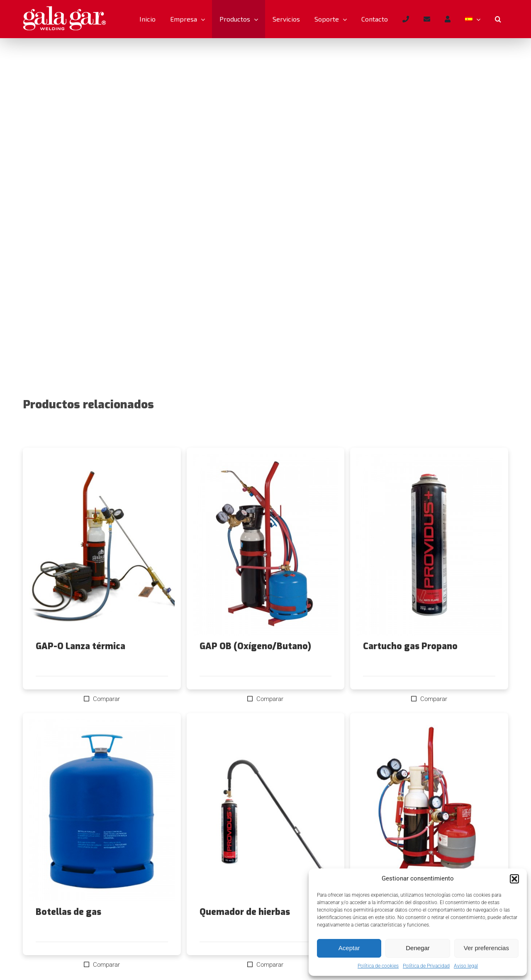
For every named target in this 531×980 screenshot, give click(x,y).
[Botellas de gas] (102, 810)
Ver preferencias (486, 948)
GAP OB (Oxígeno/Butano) (255, 646)
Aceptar (349, 948)
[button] (514, 879)
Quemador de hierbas (245, 912)
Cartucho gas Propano (410, 646)
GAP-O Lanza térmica (80, 646)
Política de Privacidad (426, 966)
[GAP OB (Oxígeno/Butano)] (266, 545)
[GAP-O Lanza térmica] (102, 545)
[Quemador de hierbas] (266, 810)
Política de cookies (378, 966)
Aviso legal (466, 966)
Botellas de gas (68, 912)
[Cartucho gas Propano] (429, 545)
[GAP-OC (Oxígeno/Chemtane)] (429, 810)
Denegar (418, 948)
